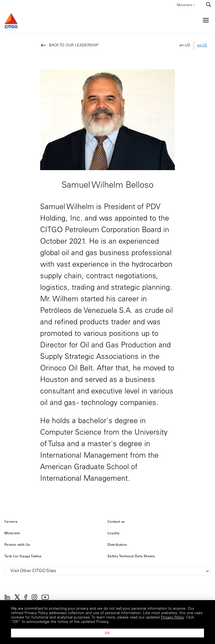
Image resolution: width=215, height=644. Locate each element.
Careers (11, 521)
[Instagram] (34, 599)
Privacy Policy (172, 618)
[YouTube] (45, 599)
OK (107, 633)
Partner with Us (17, 544)
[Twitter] (17, 599)
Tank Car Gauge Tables (23, 556)
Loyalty (114, 533)
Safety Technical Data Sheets (131, 556)
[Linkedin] (7, 599)
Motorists (186, 5)
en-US (185, 46)
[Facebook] (26, 599)
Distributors (117, 544)
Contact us (116, 521)
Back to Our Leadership (74, 46)
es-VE (202, 46)
